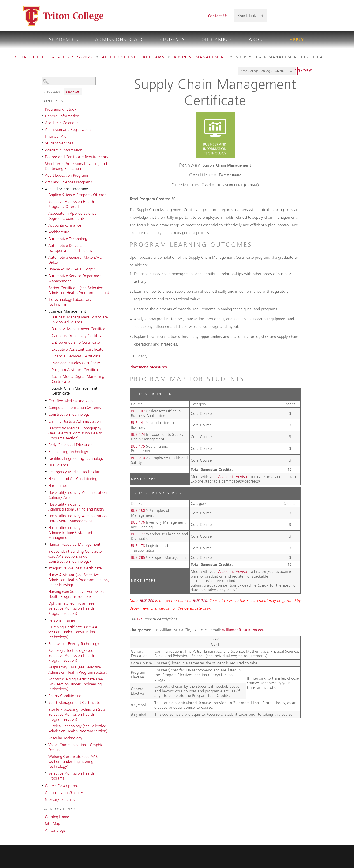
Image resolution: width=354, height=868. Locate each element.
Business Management (200, 57)
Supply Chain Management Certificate (75, 391)
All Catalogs (55, 830)
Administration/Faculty (64, 793)
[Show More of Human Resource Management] (46, 544)
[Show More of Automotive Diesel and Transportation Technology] (46, 245)
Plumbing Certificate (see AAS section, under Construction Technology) (74, 632)
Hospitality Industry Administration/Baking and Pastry (76, 507)
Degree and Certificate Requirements (76, 157)
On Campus (217, 39)
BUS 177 (138, 534)
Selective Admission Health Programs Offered (71, 204)
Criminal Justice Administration (75, 421)
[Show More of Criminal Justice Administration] (46, 421)
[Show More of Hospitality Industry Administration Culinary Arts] (46, 492)
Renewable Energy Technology (74, 644)
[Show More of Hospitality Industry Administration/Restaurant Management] (46, 527)
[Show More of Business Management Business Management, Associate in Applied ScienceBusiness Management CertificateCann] (46, 311)
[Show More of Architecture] (46, 232)
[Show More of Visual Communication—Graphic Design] (46, 744)
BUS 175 (138, 446)
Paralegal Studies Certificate (76, 363)
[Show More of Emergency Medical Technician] (46, 471)
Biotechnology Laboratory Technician (70, 302)
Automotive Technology (68, 239)
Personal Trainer (62, 620)
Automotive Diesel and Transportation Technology (70, 248)
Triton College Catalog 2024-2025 (52, 57)
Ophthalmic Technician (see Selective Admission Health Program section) (71, 608)
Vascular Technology (65, 738)
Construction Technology (69, 414)
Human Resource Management (74, 544)
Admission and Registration (68, 130)
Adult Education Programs (67, 175)
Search (73, 92)
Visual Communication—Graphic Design (76, 747)
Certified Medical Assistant (71, 401)
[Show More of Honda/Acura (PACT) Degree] (46, 269)
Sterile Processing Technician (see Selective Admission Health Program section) (77, 714)
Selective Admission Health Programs (71, 776)
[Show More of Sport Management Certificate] (46, 702)
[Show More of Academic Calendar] (43, 122)
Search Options (75, 85)
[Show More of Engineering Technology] (46, 451)
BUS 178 (138, 546)
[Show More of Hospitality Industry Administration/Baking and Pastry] (46, 504)
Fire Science (58, 465)
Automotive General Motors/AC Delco (75, 260)
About (257, 39)
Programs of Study (61, 109)
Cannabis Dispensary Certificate (79, 336)
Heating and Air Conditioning (73, 479)
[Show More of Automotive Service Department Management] (46, 275)
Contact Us (218, 16)
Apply (297, 39)
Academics (63, 39)
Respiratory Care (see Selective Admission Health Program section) (78, 670)
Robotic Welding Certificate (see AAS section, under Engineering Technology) (76, 684)
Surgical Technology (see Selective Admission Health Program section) (78, 729)
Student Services (59, 143)
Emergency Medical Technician (74, 472)
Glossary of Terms (60, 799)
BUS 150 (138, 511)
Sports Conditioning (65, 696)
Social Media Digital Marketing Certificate (78, 379)
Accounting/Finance (65, 225)
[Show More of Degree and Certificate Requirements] (43, 156)
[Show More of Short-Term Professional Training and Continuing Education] (43, 163)
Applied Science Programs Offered (77, 195)
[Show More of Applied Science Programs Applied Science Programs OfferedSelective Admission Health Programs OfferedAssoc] (43, 188)
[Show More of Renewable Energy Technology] (46, 643)
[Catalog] (267, 71)
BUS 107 (138, 411)
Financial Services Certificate (76, 356)
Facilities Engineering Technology (76, 458)
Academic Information (64, 150)
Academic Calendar (61, 123)
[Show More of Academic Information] (43, 150)
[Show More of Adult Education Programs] (43, 175)
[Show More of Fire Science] (46, 465)
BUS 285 (138, 557)
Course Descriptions (62, 786)
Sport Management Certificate (74, 703)
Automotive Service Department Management (76, 278)
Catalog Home (57, 817)
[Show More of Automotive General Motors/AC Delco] (46, 257)
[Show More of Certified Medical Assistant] (46, 400)
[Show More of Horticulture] (46, 485)
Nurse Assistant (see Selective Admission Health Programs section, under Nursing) (79, 580)
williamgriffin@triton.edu (243, 630)
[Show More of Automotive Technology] (46, 238)
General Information (62, 116)
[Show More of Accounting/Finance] (46, 225)
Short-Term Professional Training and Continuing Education (76, 166)
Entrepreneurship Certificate (76, 342)
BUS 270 (138, 458)
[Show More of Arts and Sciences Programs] (43, 182)
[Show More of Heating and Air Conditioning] (46, 478)
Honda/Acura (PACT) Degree (72, 269)
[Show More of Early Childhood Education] (46, 444)
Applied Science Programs (133, 57)
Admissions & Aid (119, 39)
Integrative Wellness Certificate (75, 568)
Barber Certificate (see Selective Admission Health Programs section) (79, 290)
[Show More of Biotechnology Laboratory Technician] (46, 299)
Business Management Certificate (80, 329)
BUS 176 (138, 522)
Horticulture (58, 486)
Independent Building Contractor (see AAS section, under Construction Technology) (76, 556)
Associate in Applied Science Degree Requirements (72, 216)
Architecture (59, 232)
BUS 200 (147, 601)
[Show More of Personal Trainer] (46, 620)
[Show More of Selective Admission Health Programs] (46, 773)
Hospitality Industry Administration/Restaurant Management (70, 533)
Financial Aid (56, 136)
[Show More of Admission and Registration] (43, 129)
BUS (140, 619)
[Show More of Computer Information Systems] (46, 407)
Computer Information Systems (75, 408)
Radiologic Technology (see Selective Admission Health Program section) (71, 655)
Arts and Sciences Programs (68, 182)
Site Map (52, 824)
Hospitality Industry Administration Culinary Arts (77, 495)
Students (172, 39)
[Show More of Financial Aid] (43, 136)
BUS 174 (138, 434)
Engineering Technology (68, 452)
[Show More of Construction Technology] (46, 414)
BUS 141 (138, 423)
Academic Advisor (234, 477)
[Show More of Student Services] (43, 143)
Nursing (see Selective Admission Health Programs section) (76, 594)
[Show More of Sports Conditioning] (46, 695)
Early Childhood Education (70, 445)
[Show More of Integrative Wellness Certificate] (46, 568)
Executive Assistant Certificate (78, 349)
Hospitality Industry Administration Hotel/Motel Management (77, 518)
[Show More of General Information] (43, 116)
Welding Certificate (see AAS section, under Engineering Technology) (73, 761)
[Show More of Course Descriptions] (43, 785)
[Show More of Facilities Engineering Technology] (46, 458)
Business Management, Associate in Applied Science (80, 320)
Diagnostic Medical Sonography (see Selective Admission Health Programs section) (75, 433)
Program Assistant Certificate (77, 370)
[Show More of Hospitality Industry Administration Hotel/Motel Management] (46, 515)
